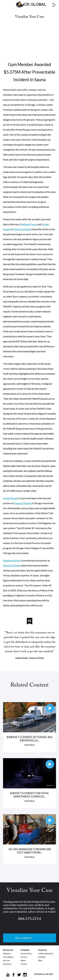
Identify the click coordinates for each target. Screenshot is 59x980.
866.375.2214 (30, 918)
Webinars (7, 953)
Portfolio (42, 957)
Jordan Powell (10, 498)
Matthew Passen (28, 224)
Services (7, 960)
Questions (7, 964)
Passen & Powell (22, 229)
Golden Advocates (46, 953)
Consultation (8, 957)
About (23, 960)
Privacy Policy (26, 953)
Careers (24, 957)
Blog (40, 960)
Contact (24, 964)
